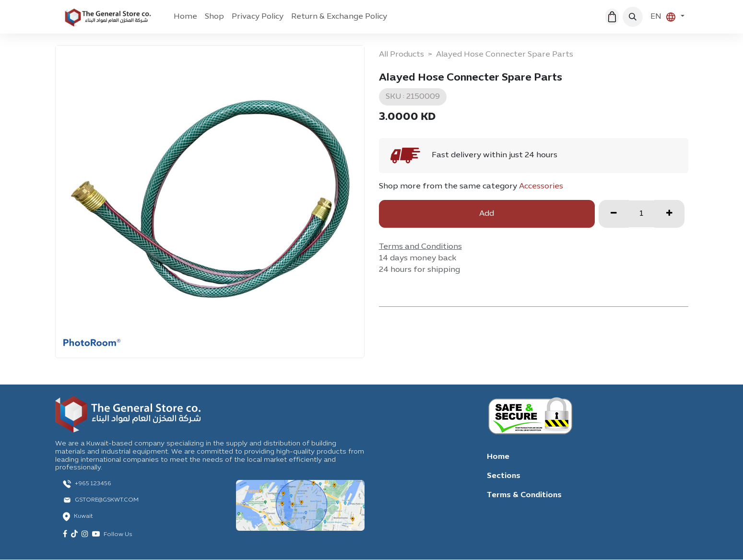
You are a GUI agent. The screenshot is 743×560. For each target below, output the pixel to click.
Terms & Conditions (524, 495)
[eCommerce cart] (612, 17)
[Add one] (669, 214)
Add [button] (487, 214)
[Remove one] (614, 214)
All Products (401, 55)
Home (498, 457)
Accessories (541, 187)
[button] (633, 17)
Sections (504, 476)
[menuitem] (185, 17)
